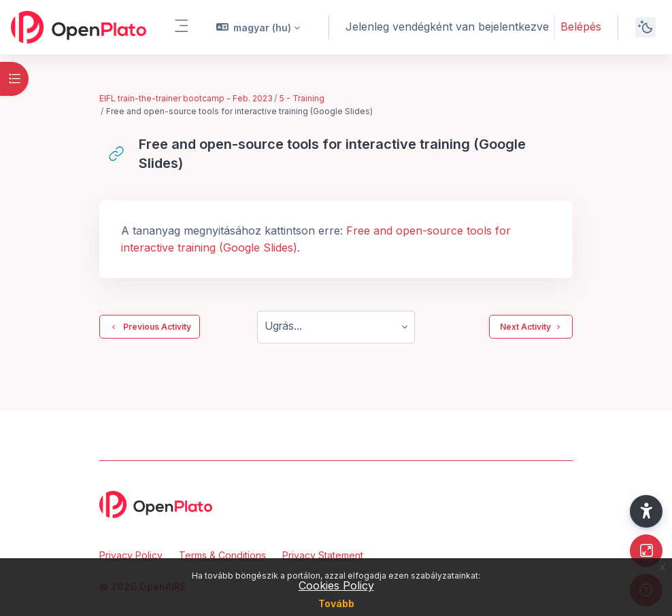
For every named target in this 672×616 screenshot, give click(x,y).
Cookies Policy (336, 585)
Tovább (336, 603)
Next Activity (531, 327)
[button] (258, 27)
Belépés (581, 27)
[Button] (646, 551)
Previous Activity (150, 327)
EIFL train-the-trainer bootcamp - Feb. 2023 (186, 98)
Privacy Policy (131, 555)
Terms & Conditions (222, 555)
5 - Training (302, 98)
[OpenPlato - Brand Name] (79, 27)
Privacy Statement (323, 555)
